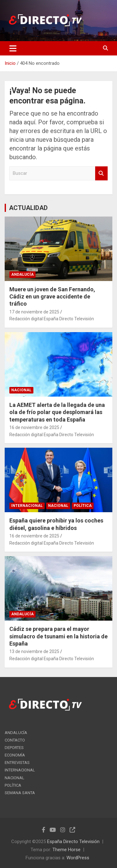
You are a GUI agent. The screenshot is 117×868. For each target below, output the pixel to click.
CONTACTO (15, 740)
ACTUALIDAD (28, 208)
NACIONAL (21, 390)
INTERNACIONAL (27, 506)
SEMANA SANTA (20, 793)
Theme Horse (66, 850)
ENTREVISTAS (17, 763)
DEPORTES (14, 748)
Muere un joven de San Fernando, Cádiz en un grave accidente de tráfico (52, 297)
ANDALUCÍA (22, 274)
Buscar (101, 173)
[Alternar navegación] (13, 48)
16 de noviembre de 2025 (34, 427)
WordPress (78, 858)
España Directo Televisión (73, 842)
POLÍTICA (83, 506)
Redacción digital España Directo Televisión (52, 319)
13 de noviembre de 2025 (34, 651)
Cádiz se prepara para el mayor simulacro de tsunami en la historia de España (58, 636)
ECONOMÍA (15, 755)
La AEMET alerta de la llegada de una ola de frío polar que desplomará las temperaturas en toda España (57, 412)
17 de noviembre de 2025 (34, 312)
